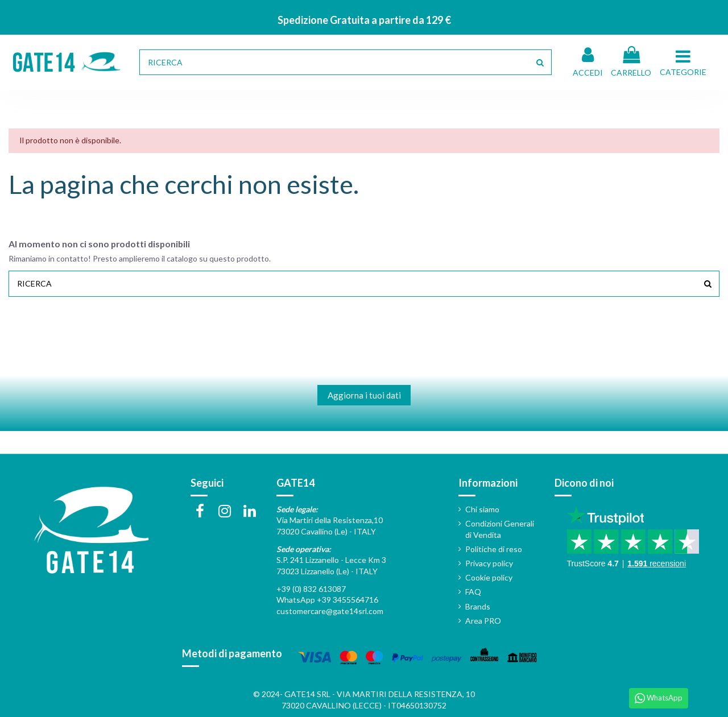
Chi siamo (482, 509)
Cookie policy (489, 577)
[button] (685, 62)
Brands (478, 606)
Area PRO (483, 621)
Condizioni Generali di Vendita (500, 529)
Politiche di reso (494, 549)
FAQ (473, 592)
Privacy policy (489, 563)
